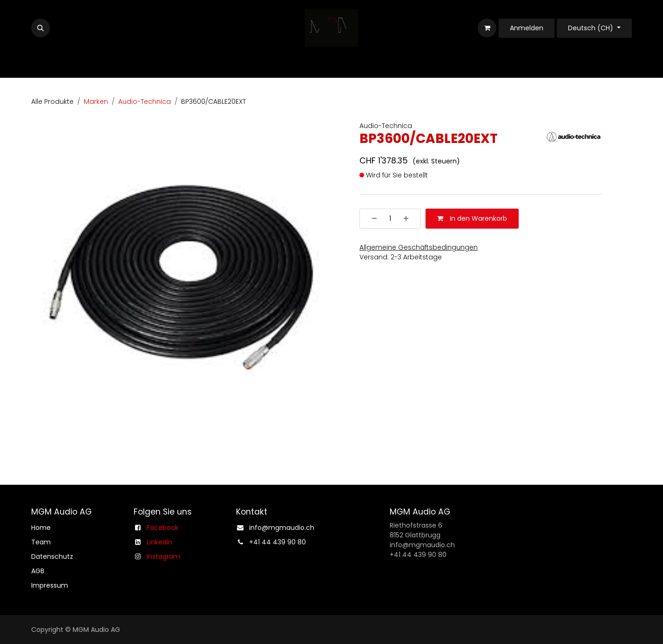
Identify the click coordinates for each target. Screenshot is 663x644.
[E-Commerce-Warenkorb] (487, 28)
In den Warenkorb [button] (472, 218)
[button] (41, 28)
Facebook (162, 528)
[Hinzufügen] (409, 219)
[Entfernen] (371, 219)
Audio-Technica (145, 102)
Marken (96, 102)
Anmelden (527, 28)
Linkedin (159, 542)
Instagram (163, 556)
